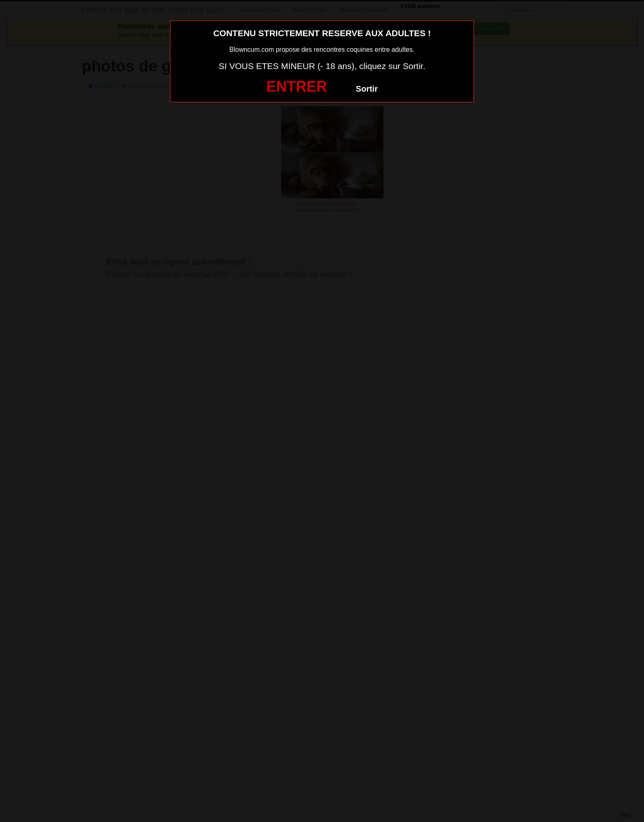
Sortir (367, 89)
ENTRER (297, 87)
